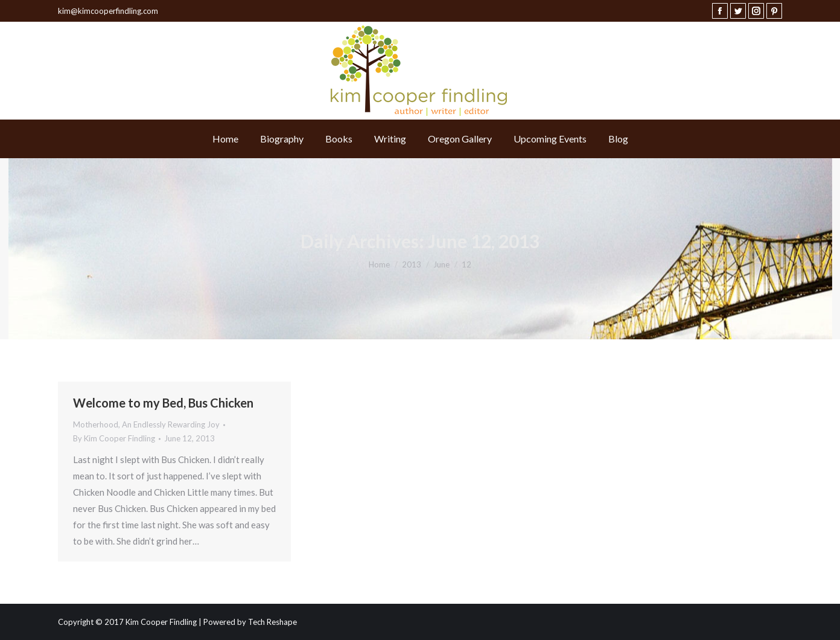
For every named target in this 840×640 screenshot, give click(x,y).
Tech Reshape (272, 622)
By (114, 438)
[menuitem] (225, 139)
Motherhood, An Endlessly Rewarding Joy (146, 424)
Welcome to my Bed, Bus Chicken (163, 403)
